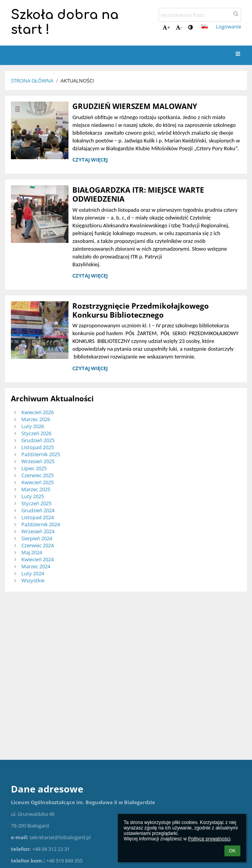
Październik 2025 (41, 454)
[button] (205, 26)
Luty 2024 (33, 573)
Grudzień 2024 (38, 510)
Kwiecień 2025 (38, 482)
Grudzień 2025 (38, 440)
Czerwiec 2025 (38, 475)
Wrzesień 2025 (38, 461)
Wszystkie (33, 580)
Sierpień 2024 (37, 538)
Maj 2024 (32, 552)
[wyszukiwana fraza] (200, 15)
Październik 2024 (41, 524)
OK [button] (232, 851)
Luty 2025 (33, 496)
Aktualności (77, 81)
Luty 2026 (33, 426)
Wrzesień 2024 (38, 531)
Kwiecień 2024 (38, 559)
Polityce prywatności (209, 839)
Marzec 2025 (36, 489)
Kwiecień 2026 (38, 412)
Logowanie (228, 26)
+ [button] (166, 27)
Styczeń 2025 (36, 503)
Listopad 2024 (38, 517)
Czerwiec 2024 (38, 545)
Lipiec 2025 (34, 468)
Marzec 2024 (36, 566)
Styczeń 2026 (36, 433)
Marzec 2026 (36, 419)
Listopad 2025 (38, 447)
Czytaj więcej (90, 161)
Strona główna (32, 81)
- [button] (179, 27)
